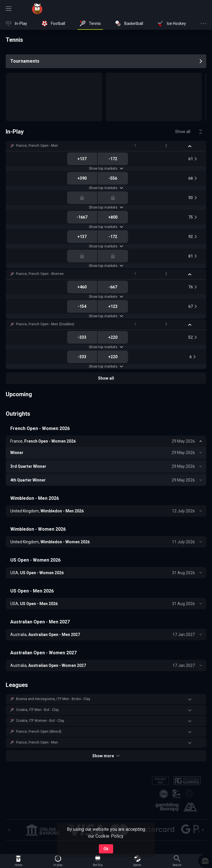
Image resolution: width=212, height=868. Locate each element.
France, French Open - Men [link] (37, 146)
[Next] (203, 830)
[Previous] (9, 830)
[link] (37, 9)
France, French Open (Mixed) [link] (39, 732)
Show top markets (106, 169)
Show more (106, 756)
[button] (106, 146)
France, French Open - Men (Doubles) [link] (45, 324)
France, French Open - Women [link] (40, 274)
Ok (106, 849)
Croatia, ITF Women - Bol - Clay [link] (40, 721)
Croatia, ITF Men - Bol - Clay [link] (37, 710)
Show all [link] (183, 132)
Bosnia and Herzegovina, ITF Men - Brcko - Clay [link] (53, 699)
